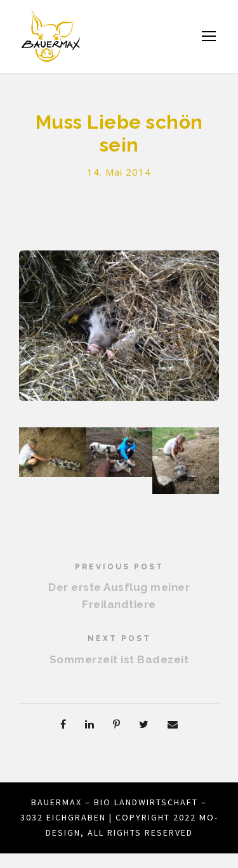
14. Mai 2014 (119, 172)
